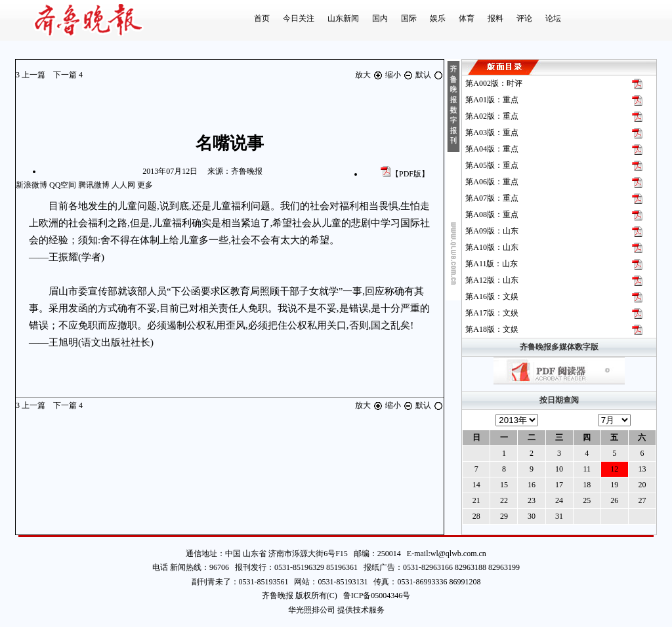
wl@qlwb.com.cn (458, 554)
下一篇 (68, 75)
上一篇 (31, 75)
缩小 (400, 75)
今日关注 (299, 18)
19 (614, 485)
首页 (262, 18)
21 (476, 500)
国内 (380, 18)
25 (587, 500)
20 (642, 485)
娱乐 (438, 18)
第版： (494, 83)
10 (559, 469)
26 (614, 500)
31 (559, 516)
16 (532, 485)
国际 (409, 18)
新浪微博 (31, 185)
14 (476, 485)
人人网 (123, 185)
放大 (370, 75)
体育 (467, 18)
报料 (495, 18)
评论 (524, 18)
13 (642, 469)
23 (532, 500)
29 (504, 516)
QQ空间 (63, 185)
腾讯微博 (94, 185)
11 (587, 469)
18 (587, 485)
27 (642, 500)
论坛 (553, 18)
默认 (430, 75)
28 (476, 516)
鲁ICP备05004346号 (374, 596)
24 (559, 500)
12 (614, 469)
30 (532, 516)
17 (559, 485)
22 (504, 500)
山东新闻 (343, 18)
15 (504, 485)
